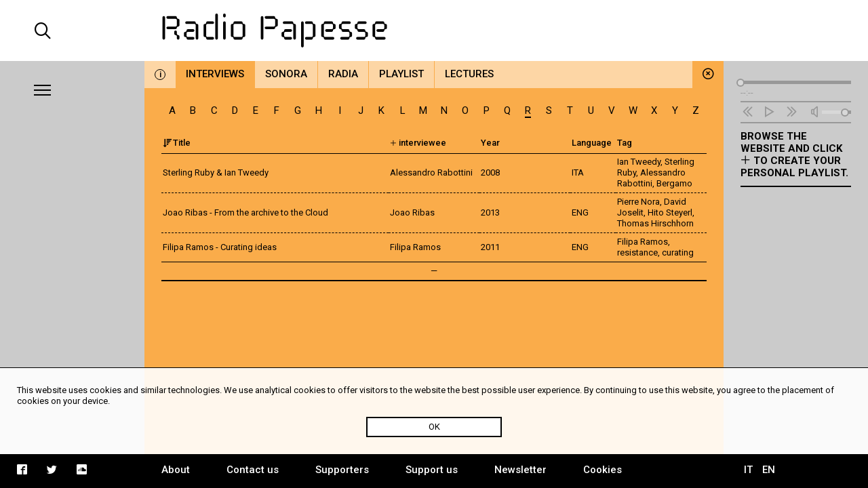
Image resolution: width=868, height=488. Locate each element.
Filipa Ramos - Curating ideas (220, 247)
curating (678, 252)
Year (490, 143)
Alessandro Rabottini (651, 178)
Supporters (342, 470)
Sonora (286, 74)
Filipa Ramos (643, 242)
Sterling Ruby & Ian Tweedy (216, 172)
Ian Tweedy (639, 162)
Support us (432, 470)
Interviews (215, 74)
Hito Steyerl (670, 212)
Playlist (401, 74)
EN (769, 470)
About (176, 470)
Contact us (253, 470)
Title (177, 143)
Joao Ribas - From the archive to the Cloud (245, 212)
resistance (637, 252)
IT (748, 470)
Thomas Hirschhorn (655, 223)
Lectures (469, 74)
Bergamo (674, 183)
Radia (343, 74)
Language (592, 143)
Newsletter (520, 470)
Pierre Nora (638, 202)
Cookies (603, 470)
